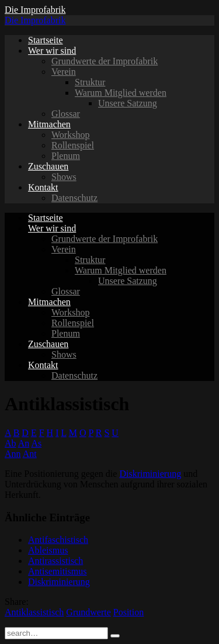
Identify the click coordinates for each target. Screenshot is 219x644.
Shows (64, 177)
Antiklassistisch (34, 612)
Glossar (66, 114)
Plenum (66, 156)
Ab (11, 443)
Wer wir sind (52, 51)
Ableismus (48, 550)
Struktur (90, 82)
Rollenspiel (73, 145)
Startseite (46, 40)
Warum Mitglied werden (121, 93)
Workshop (70, 135)
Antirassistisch (55, 561)
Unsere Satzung (128, 103)
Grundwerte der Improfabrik (105, 61)
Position (128, 612)
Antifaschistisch (58, 540)
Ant (30, 454)
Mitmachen (49, 124)
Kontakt (43, 187)
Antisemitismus (57, 571)
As (36, 443)
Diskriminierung (150, 474)
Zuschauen (48, 166)
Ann (13, 454)
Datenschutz (74, 198)
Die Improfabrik (35, 10)
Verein (64, 72)
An (24, 443)
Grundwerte (88, 612)
